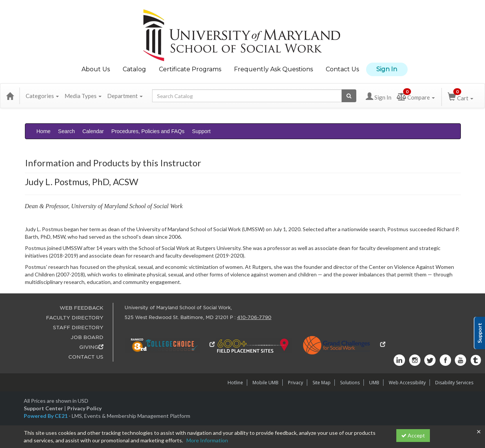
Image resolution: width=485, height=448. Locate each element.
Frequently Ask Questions (273, 69)
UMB (374, 383)
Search (66, 131)
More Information (207, 440)
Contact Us (342, 69)
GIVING (91, 347)
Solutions (350, 383)
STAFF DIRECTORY (78, 328)
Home (44, 131)
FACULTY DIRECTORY (75, 318)
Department (125, 96)
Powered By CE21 (46, 416)
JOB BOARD (87, 337)
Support (201, 131)
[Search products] (349, 96)
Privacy (296, 383)
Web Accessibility (407, 383)
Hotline (235, 383)
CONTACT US (86, 357)
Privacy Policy (84, 408)
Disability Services (454, 383)
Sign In (387, 69)
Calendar (93, 131)
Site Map (322, 383)
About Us (96, 69)
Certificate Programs (190, 69)
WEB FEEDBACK (82, 308)
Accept (413, 435)
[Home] (10, 96)
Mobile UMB (266, 383)
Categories (42, 96)
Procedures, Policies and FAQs (148, 131)
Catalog (134, 69)
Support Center (43, 408)
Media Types (83, 96)
